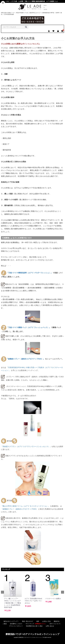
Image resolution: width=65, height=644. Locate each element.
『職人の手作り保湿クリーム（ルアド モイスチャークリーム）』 (25, 506)
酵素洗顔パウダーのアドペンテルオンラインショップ (33, 634)
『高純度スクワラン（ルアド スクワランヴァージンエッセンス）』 (26, 446)
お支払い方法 (46, 621)
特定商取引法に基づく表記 (34, 626)
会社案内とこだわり (16, 624)
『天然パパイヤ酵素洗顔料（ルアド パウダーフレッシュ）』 (30, 273)
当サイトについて (55, 624)
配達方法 (57, 621)
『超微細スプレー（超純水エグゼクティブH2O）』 (26, 359)
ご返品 (5, 624)
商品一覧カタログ (28, 621)
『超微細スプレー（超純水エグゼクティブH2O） (19, 509)
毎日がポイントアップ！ (11, 621)
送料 (38, 621)
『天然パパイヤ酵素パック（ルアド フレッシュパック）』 (29, 327)
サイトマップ (36, 624)
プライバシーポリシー (16, 626)
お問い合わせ (50, 626)
